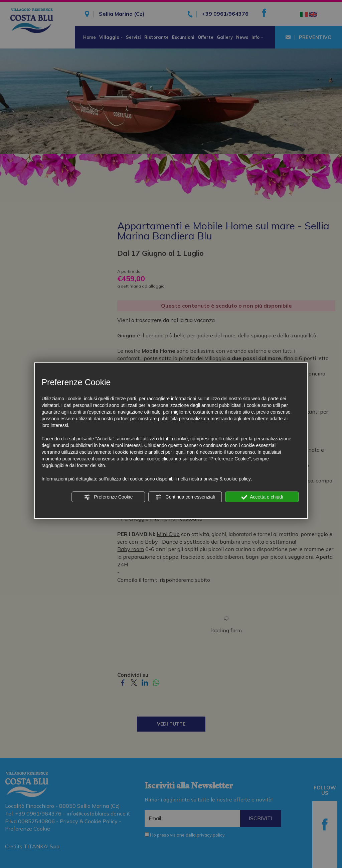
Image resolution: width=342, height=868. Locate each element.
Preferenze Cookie (109, 497)
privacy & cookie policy (227, 479)
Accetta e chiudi (262, 497)
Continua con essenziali (185, 497)
